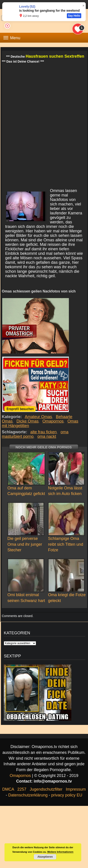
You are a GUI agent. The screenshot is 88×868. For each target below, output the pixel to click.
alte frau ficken (44, 432)
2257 (22, 789)
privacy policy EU (67, 795)
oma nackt (47, 436)
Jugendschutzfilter (46, 789)
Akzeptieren (45, 857)
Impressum (76, 789)
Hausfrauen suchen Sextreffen (55, 56)
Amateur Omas (39, 417)
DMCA (8, 789)
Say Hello (74, 16)
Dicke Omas (27, 421)
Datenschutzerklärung (28, 795)
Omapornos (53, 421)
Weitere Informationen (60, 852)
